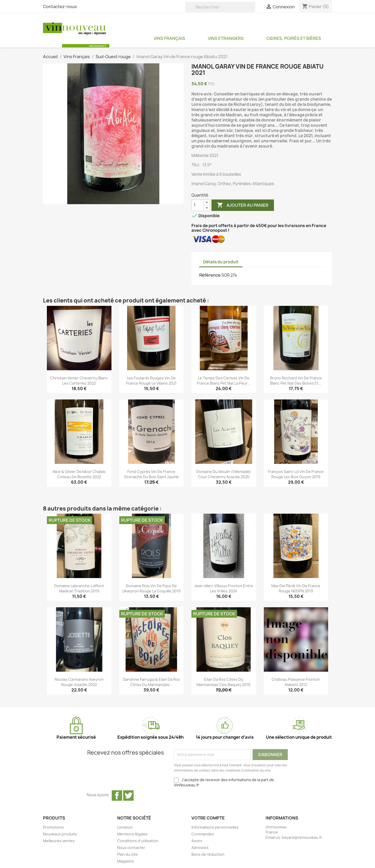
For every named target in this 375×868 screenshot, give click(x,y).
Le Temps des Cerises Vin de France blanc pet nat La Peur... (224, 381)
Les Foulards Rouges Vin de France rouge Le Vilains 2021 (151, 381)
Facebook (117, 796)
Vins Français (169, 38)
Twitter (128, 796)
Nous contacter (131, 848)
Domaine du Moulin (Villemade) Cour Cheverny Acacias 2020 (224, 474)
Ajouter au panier (243, 205)
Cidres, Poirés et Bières (294, 38)
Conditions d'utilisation (138, 841)
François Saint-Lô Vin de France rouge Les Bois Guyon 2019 (296, 474)
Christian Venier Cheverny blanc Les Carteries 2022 (79, 381)
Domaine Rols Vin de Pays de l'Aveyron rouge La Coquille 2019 (151, 588)
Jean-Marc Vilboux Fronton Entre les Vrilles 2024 (224, 588)
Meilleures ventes (59, 841)
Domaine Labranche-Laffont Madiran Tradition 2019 (79, 588)
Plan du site (127, 854)
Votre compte (208, 818)
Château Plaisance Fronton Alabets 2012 (296, 682)
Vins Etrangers (226, 38)
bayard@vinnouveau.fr (302, 837)
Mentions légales (132, 834)
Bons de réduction (208, 854)
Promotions (53, 827)
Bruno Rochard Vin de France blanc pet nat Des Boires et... (296, 381)
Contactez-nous (60, 7)
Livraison (125, 827)
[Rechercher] (220, 7)
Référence (210, 275)
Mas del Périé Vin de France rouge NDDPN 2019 (296, 588)
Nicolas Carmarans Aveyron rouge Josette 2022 (79, 682)
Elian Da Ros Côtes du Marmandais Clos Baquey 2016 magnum (224, 685)
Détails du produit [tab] (221, 262)
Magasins (126, 861)
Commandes (203, 834)
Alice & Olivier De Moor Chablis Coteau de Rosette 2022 (79, 474)
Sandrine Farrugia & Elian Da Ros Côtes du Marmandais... (151, 682)
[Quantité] (198, 205)
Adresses (200, 848)
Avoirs (197, 841)
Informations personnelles (215, 827)
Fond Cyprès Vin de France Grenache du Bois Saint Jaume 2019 (151, 477)
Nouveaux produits (60, 834)
